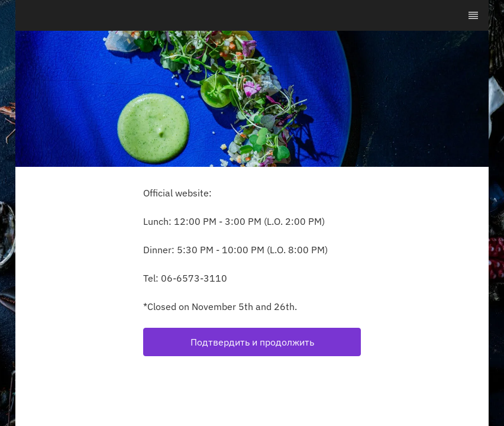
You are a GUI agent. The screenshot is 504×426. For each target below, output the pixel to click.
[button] (252, 342)
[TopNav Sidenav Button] (473, 15)
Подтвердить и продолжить (252, 342)
